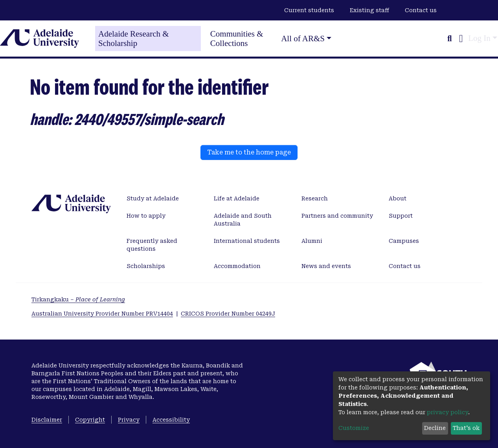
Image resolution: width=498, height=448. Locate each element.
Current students (309, 10)
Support (401, 216)
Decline (435, 428)
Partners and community (337, 216)
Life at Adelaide (237, 198)
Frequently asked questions (152, 245)
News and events (326, 266)
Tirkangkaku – (78, 299)
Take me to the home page (249, 152)
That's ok (466, 428)
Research (315, 198)
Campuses (404, 241)
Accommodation (237, 266)
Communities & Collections (237, 39)
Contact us (421, 10)
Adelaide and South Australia (243, 220)
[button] (461, 39)
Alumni (312, 241)
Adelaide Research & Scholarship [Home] (134, 39)
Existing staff (369, 10)
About (398, 198)
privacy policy (447, 412)
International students (247, 241)
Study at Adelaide (153, 198)
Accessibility (171, 420)
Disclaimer (47, 420)
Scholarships (146, 266)
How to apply (146, 216)
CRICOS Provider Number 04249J (228, 314)
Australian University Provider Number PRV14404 (102, 314)
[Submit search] (449, 39)
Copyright (90, 420)
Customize (354, 428)
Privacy (129, 420)
